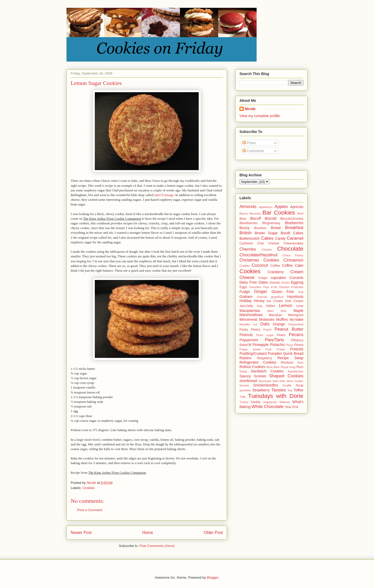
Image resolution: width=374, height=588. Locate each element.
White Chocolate (268, 407)
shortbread (248, 381)
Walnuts (285, 402)
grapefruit (277, 297)
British (246, 233)
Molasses (267, 319)
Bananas (255, 213)
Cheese (274, 243)
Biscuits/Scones (292, 219)
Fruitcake (297, 287)
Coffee (275, 266)
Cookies (89, 488)
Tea (290, 390)
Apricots (297, 207)
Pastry (256, 330)
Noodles (245, 324)
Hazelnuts (295, 297)
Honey (259, 301)
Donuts (275, 283)
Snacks (244, 385)
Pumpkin (275, 353)
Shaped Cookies (286, 376)
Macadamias (250, 311)
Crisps (263, 278)
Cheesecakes (293, 243)
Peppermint (249, 340)
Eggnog (297, 282)
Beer (243, 219)
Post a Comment (90, 510)
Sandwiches (296, 371)
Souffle (287, 385)
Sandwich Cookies (267, 371)
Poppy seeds (250, 349)
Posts (249, 143)
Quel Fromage (164, 195)
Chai (261, 243)
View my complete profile (260, 116)
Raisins (245, 358)
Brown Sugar (266, 233)
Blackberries (248, 223)
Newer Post (81, 533)
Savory (245, 376)
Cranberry (276, 272)
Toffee (298, 390)
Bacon (244, 213)
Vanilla (256, 402)
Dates (263, 282)
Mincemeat (248, 319)
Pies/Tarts (275, 340)
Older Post (213, 533)
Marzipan (276, 315)
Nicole (250, 109)
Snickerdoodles (266, 385)
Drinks (285, 283)
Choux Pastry (293, 255)
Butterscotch (250, 238)
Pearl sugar (265, 335)
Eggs (243, 287)
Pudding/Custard (253, 353)
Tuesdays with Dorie (276, 396)
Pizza (289, 345)
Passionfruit (296, 324)
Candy (280, 238)
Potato (281, 349)
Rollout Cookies (252, 367)
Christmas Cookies (259, 260)
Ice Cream (275, 301)
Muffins (282, 319)
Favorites (255, 287)
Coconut (260, 265)
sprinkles (245, 390)
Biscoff (256, 218)
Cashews (246, 243)
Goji (301, 292)
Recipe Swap (290, 358)
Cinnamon (294, 260)
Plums (299, 345)
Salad (243, 371)
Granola (262, 297)
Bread (276, 228)
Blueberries (294, 223)
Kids (260, 306)
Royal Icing (288, 367)
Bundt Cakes (292, 233)
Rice (300, 363)
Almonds (248, 207)
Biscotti (271, 218)
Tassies (279, 390)
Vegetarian (270, 402)
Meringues (296, 315)
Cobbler (245, 266)
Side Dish (279, 381)
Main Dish (277, 311)
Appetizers (266, 207)
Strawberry (261, 390)
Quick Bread (293, 353)
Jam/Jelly (246, 306)
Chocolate (290, 249)
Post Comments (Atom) (157, 546)
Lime (300, 306)
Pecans (296, 335)
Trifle (243, 397)
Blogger (212, 577)
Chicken (267, 250)
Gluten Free (283, 292)
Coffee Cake (293, 265)
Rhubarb (287, 363)
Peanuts (246, 335)
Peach (268, 330)
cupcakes (278, 278)
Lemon (286, 306)
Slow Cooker (295, 381)
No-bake (296, 319)
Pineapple (261, 345)
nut (255, 324)
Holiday (246, 301)
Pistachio (277, 345)
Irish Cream (294, 301)
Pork (269, 349)
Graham (246, 297)
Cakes (267, 238)
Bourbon (260, 228)
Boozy (245, 228)
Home (148, 533)
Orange (279, 324)
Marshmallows (251, 315)
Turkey (244, 402)
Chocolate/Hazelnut (258, 255)
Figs (266, 287)
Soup (300, 385)
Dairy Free (248, 282)
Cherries (248, 249)
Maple (298, 311)
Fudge (245, 292)
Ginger (261, 292)
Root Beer (273, 367)
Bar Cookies (279, 213)
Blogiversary (271, 223)
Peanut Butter (289, 329)
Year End (292, 407)
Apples (281, 207)
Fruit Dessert (280, 287)
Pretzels (297, 349)
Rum (300, 367)
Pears (281, 335)
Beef (300, 213)
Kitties (271, 306)
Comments (253, 151)
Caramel (295, 238)
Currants (296, 278)
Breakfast (294, 228)
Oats (265, 324)
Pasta (244, 330)
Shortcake (265, 381)
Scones (260, 376)
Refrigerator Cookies (258, 362)
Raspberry (264, 358)
